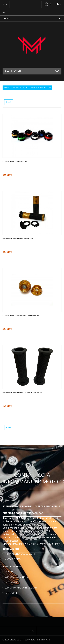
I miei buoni (11, 593)
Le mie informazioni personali (21, 588)
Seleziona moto (21, 88)
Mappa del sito (13, 559)
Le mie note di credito (16, 577)
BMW (33, 88)
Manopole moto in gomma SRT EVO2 (22, 392)
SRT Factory (29, 537)
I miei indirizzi (12, 582)
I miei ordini (11, 571)
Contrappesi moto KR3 (15, 161)
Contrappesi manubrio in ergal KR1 (22, 315)
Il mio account (12, 566)
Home (7, 88)
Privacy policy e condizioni (20, 554)
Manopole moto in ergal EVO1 (19, 238)
